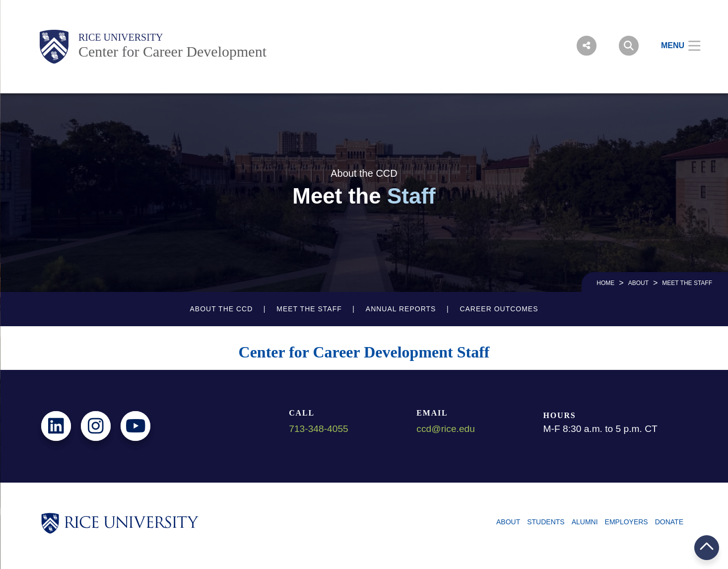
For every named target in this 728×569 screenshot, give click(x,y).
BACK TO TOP (707, 547)
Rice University (121, 37)
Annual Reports (401, 309)
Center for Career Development (172, 51)
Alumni (585, 522)
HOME (605, 283)
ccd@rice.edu (446, 429)
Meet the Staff (309, 309)
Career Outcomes (499, 309)
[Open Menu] (675, 46)
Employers (627, 522)
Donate (669, 522)
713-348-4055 (319, 429)
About (638, 283)
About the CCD (221, 309)
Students (546, 522)
